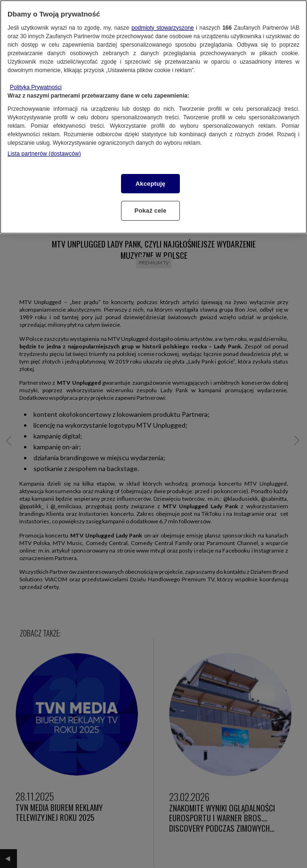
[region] (153, 117)
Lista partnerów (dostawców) (44, 154)
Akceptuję (150, 184)
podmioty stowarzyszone (163, 28)
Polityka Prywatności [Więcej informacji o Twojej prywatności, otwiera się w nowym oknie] (36, 87)
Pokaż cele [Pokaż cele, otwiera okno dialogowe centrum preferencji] (151, 211)
